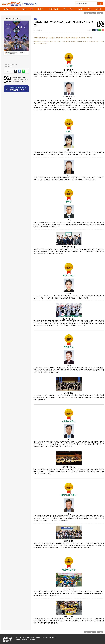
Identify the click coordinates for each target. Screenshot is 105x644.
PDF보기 (10, 59)
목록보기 (100, 13)
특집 (16, 9)
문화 (89, 9)
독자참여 (40, 9)
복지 (72, 9)
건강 (65, 9)
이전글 (87, 13)
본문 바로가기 (0, 0)
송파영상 (98, 9)
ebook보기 (21, 59)
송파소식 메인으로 (19, 4)
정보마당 (80, 9)
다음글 (93, 13)
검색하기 (100, 4)
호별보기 (7, 9)
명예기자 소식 (54, 9)
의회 (31, 9)
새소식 (23, 9)
